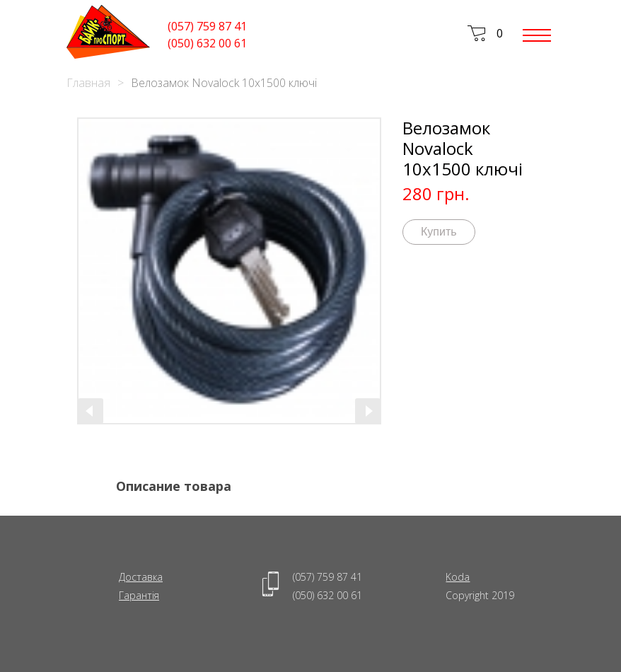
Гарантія (139, 595)
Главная (88, 83)
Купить (439, 232)
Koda (458, 577)
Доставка (141, 577)
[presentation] (91, 411)
